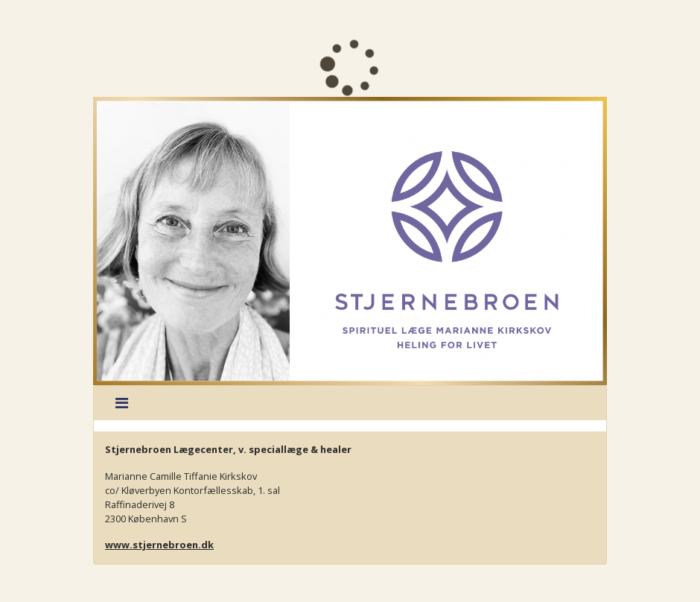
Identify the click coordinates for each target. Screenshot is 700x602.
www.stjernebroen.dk (159, 545)
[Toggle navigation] (122, 403)
